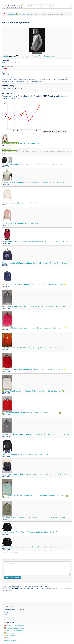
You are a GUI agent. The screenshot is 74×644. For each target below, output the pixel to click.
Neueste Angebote (9, 617)
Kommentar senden (13, 577)
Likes (6, 615)
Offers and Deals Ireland (12, 633)
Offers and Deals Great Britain (13, 631)
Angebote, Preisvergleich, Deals (14, 626)
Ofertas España (9, 636)
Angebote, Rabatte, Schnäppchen (14, 628)
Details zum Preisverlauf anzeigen (55, 132)
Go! (51, 6)
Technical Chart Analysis (11, 640)
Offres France (9, 638)
